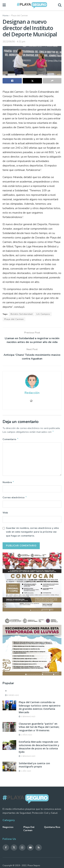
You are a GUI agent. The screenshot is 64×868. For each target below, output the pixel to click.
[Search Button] (60, 5)
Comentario (11, 440)
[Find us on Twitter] (14, 849)
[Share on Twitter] (32, 81)
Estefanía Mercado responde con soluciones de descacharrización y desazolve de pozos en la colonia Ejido (39, 748)
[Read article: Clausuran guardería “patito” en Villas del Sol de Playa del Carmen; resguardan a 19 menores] (9, 728)
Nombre (8, 483)
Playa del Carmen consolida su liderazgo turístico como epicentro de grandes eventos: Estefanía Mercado (40, 709)
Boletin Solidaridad (22, 314)
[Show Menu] (4, 5)
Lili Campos (43, 314)
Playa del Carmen (19, 16)
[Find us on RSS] (39, 849)
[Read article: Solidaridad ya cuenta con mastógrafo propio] (9, 768)
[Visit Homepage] (32, 5)
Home (5, 16)
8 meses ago (12, 697)
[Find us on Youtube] (30, 849)
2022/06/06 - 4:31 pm (14, 42)
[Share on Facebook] (12, 81)
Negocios (8, 828)
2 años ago (25, 736)
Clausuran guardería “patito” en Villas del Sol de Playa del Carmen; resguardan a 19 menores (39, 728)
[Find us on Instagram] (22, 849)
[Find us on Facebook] (6, 849)
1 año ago (25, 772)
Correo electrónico (15, 499)
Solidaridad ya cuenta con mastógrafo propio (34, 766)
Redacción (32, 393)
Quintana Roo (52, 828)
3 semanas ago (27, 718)
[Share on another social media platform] (52, 81)
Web (5, 514)
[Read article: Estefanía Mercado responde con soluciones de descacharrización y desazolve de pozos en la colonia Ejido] (9, 746)
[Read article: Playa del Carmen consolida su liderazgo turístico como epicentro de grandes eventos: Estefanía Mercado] (9, 707)
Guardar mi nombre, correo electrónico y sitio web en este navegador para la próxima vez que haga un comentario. (32, 533)
